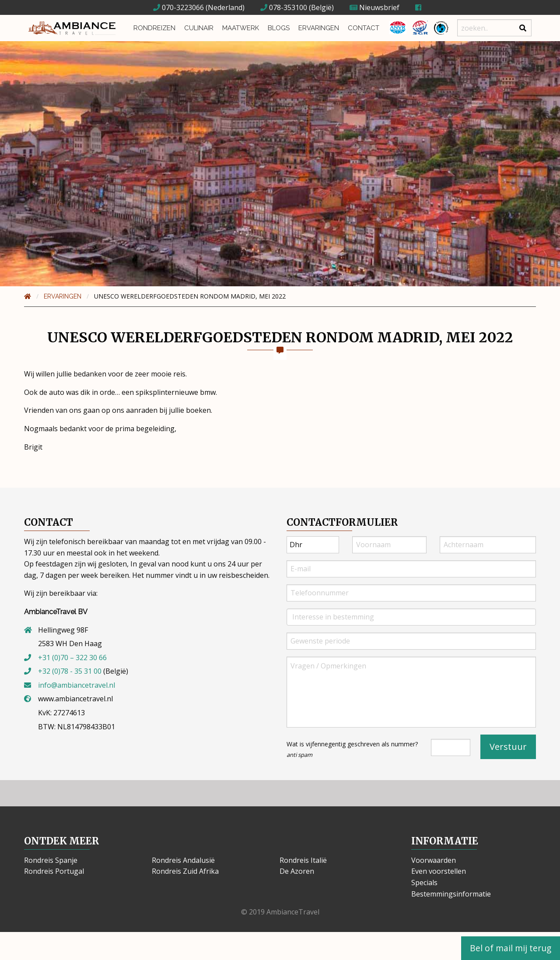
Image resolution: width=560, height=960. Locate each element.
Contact (364, 28)
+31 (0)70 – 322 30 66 (72, 658)
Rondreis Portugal (54, 871)
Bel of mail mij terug (511, 948)
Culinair (199, 28)
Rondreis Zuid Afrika (185, 871)
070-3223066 (178, 7)
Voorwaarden (434, 860)
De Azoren (297, 871)
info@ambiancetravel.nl (77, 685)
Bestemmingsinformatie (451, 894)
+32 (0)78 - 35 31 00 (70, 671)
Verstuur (508, 747)
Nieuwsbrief (374, 7)
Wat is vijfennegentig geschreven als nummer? (352, 749)
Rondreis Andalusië (183, 860)
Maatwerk (241, 28)
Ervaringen (319, 28)
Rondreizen (154, 28)
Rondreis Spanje (51, 860)
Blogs (279, 28)
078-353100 (284, 7)
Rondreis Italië (303, 860)
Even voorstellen (439, 871)
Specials (424, 883)
